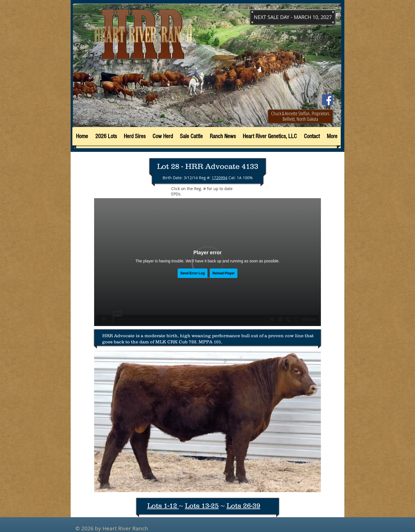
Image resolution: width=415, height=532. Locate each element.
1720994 (220, 178)
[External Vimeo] (207, 262)
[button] (293, 17)
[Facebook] (327, 100)
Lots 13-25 (202, 505)
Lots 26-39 (243, 505)
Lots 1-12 (163, 505)
